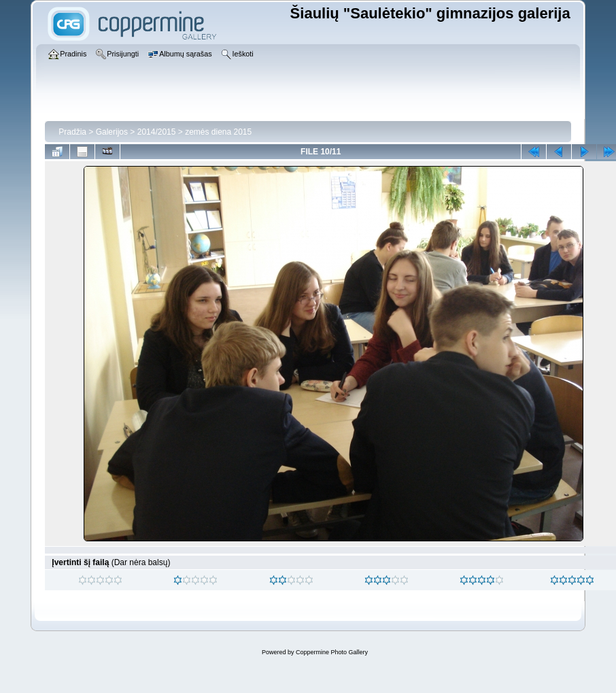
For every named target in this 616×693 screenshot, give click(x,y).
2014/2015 (157, 132)
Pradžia (72, 132)
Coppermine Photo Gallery (332, 652)
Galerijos (112, 132)
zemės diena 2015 (218, 132)
